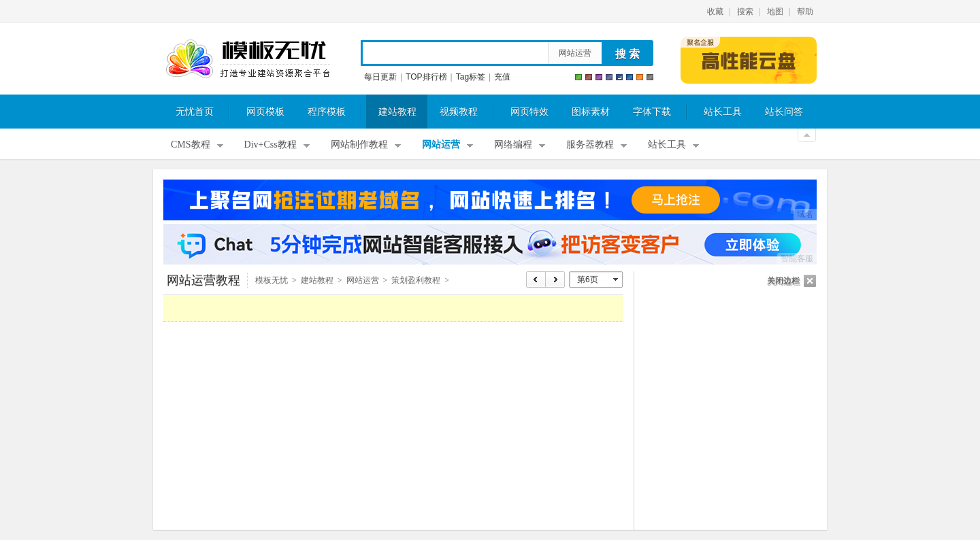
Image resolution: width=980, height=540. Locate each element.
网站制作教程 (359, 145)
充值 (502, 77)
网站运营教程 (203, 280)
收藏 (715, 12)
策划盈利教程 (416, 280)
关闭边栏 (783, 281)
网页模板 (265, 112)
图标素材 (591, 112)
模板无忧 (248, 59)
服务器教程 (590, 145)
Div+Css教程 (271, 145)
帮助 (805, 12)
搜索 (745, 12)
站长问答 (784, 112)
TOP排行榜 (426, 77)
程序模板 (327, 112)
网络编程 (513, 145)
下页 (556, 280)
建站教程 (397, 112)
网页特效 (529, 112)
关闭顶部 (807, 135)
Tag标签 (471, 77)
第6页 (588, 280)
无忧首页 (195, 112)
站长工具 (723, 112)
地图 (775, 12)
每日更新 (380, 77)
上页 (536, 280)
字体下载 (652, 112)
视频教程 (459, 112)
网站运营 (575, 53)
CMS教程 (191, 145)
